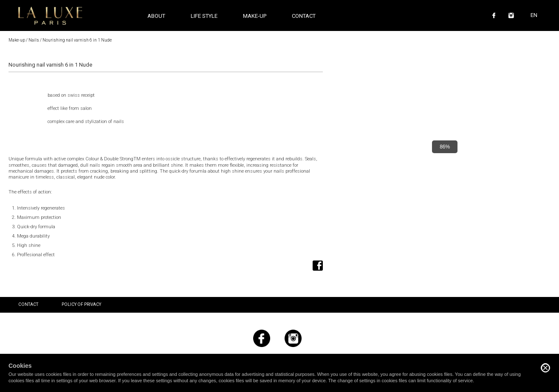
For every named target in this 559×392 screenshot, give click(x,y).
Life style (204, 16)
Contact (304, 16)
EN (534, 15)
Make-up (17, 40)
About (156, 16)
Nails (34, 40)
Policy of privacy (81, 304)
